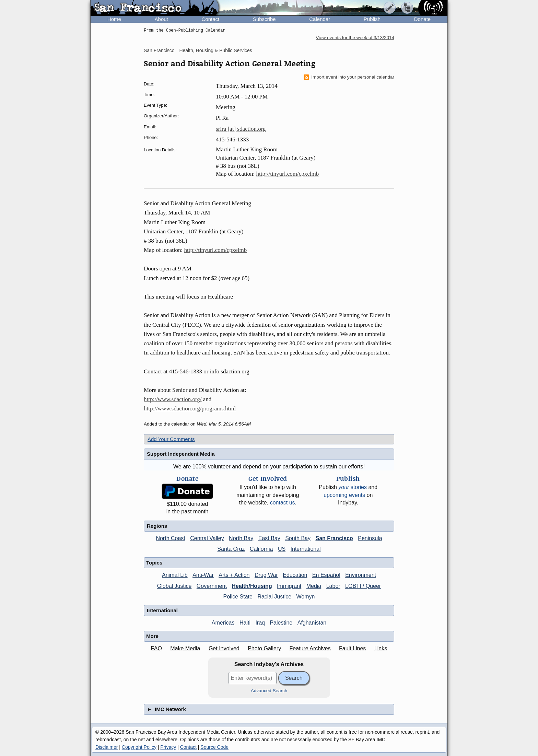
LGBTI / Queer (363, 586)
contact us (283, 503)
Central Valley (207, 538)
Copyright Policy (139, 747)
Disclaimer (107, 747)
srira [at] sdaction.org (241, 129)
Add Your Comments (171, 439)
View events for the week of (355, 38)
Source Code (214, 747)
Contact (210, 19)
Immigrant (289, 586)
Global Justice (174, 586)
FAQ (156, 648)
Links (381, 648)
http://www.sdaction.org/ (173, 399)
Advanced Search (269, 691)
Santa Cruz (231, 549)
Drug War (266, 575)
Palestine (281, 623)
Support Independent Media (181, 454)
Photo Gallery (264, 648)
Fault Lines (352, 648)
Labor (333, 586)
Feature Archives (310, 648)
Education (295, 575)
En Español (326, 575)
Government (212, 586)
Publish (372, 19)
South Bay (298, 538)
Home (114, 19)
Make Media (185, 648)
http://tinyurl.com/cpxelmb (288, 174)
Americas (223, 623)
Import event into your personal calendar (349, 77)
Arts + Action (234, 575)
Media (314, 586)
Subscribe (264, 19)
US (282, 549)
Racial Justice (274, 597)
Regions (157, 526)
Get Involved (224, 648)
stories (353, 487)
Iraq (260, 623)
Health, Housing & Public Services (215, 50)
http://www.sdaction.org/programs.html (190, 409)
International (306, 549)
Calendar (320, 19)
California (261, 549)
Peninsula (370, 538)
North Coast (170, 538)
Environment (361, 575)
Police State (238, 597)
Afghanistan (312, 623)
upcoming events (344, 495)
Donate (422, 19)
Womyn (306, 597)
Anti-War (203, 575)
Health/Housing (252, 586)
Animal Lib (175, 575)
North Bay (241, 538)
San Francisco (159, 50)
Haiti (245, 623)
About (161, 19)
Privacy (168, 747)
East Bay (269, 538)
